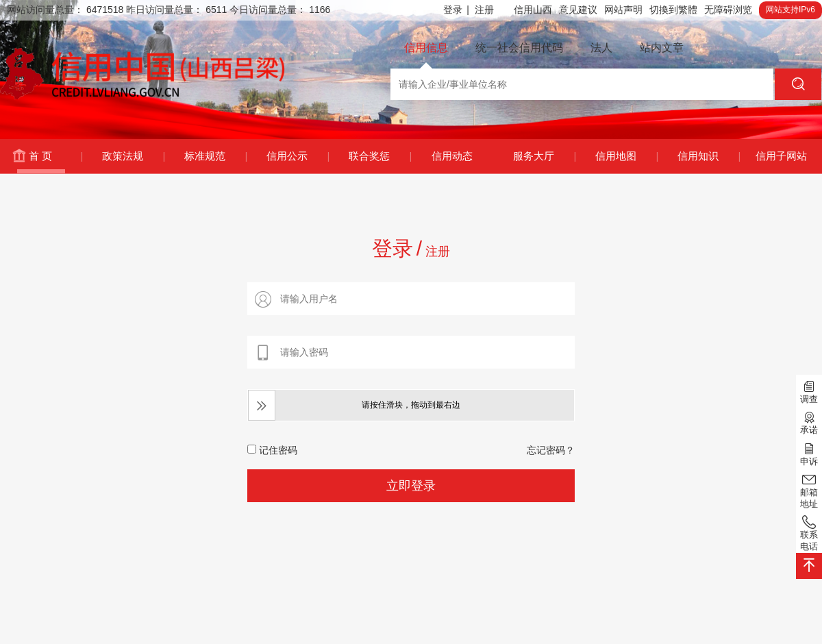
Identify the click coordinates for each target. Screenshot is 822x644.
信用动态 (452, 156)
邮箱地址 (809, 490)
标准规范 (215, 156)
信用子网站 (781, 156)
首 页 (55, 156)
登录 (456, 10)
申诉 (809, 453)
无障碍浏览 (728, 10)
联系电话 (809, 533)
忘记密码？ (551, 450)
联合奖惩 (380, 156)
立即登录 (411, 486)
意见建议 (578, 10)
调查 (809, 391)
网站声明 (623, 10)
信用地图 (626, 156)
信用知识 (709, 156)
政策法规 (133, 156)
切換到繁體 (673, 10)
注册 (484, 10)
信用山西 (533, 10)
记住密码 (272, 450)
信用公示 (298, 156)
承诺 (809, 422)
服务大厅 (544, 156)
